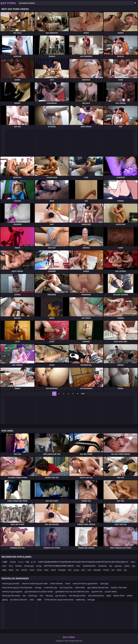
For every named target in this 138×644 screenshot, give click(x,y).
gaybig (5, 600)
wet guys (49, 596)
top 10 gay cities (66, 588)
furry (11, 566)
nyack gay (104, 584)
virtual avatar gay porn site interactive (17, 588)
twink (119, 570)
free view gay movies (77, 596)
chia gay (38, 588)
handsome (102, 566)
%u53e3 (18, 566)
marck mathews (56, 584)
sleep (4, 570)
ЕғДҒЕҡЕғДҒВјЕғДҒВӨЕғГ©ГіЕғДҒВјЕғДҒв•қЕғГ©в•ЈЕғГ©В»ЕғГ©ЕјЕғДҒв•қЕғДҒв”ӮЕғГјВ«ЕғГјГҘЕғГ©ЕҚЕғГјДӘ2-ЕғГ (83, 562)
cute (89, 570)
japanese (118, 566)
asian (4, 566)
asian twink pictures (96, 596)
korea (32, 570)
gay (134, 566)
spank (53, 570)
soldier (130, 596)
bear (78, 566)
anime (39, 570)
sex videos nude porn (19, 600)
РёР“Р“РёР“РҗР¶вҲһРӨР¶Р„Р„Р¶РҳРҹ (59, 566)
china (133, 562)
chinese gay (29, 566)
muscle (106, 570)
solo (70, 570)
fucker (68, 584)
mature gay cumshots (11, 584)
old (17, 570)
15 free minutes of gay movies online (59, 600)
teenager (97, 570)
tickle (32, 600)
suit (113, 570)
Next (83, 394)
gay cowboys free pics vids (98, 588)
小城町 (5, 562)
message (91, 600)
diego (109, 596)
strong (39, 566)
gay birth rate (97, 592)
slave (46, 570)
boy (111, 566)
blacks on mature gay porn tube (35, 584)
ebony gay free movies (11, 596)
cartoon (24, 570)
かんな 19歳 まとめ (27, 562)
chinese (13, 562)
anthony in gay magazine (12, 592)
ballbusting (80, 600)
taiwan (127, 566)
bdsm (11, 570)
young (76, 570)
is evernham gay (51, 588)
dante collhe (80, 588)
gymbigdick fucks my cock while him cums (72, 592)
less (24, 596)
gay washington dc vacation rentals (39, 592)
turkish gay (33, 596)
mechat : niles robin (119, 588)
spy (125, 570)
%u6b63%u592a (89, 566)
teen (83, 570)
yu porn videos (111, 592)
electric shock (119, 596)
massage (62, 570)
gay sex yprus (61, 596)
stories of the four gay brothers (85, 584)
